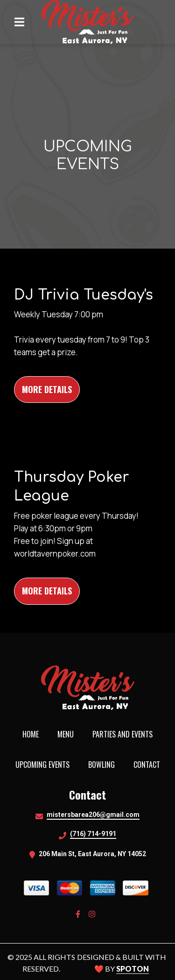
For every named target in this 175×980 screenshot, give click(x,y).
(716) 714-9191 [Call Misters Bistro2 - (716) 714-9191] (93, 834)
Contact (150, 765)
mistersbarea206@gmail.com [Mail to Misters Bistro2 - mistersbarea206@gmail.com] (93, 815)
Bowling (104, 765)
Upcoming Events (45, 765)
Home (33, 734)
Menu (68, 734)
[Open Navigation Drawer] (19, 22)
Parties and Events (125, 734)
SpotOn (133, 969)
